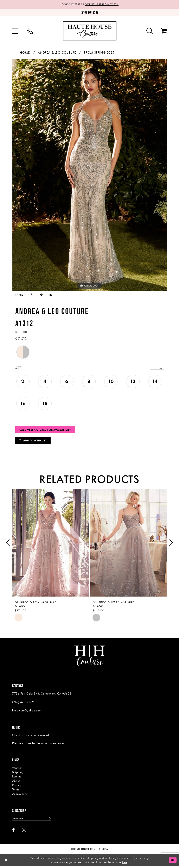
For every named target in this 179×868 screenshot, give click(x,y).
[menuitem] (15, 31)
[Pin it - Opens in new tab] (41, 295)
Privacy (17, 787)
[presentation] (51, 544)
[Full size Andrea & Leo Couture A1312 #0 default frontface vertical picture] (90, 175)
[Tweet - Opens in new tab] (32, 295)
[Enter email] (33, 820)
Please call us (22, 745)
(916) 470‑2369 (23, 703)
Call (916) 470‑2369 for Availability (48, 430)
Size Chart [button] (156, 368)
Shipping (18, 774)
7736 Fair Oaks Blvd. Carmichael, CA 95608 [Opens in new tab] (42, 695)
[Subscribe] (52, 820)
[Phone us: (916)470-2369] (90, 13)
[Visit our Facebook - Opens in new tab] (14, 832)
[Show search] (149, 31)
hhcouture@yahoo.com (27, 712)
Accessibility (20, 795)
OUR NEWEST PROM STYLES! (102, 4)
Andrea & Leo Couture (57, 52)
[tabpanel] (90, 175)
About (16, 782)
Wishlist (17, 769)
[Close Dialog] (6, 862)
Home (25, 52)
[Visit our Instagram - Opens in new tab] (24, 831)
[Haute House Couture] (90, 31)
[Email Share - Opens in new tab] (51, 295)
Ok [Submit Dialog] (172, 862)
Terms (16, 791)
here (125, 864)
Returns (17, 778)
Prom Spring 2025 (99, 52)
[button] (15, 31)
